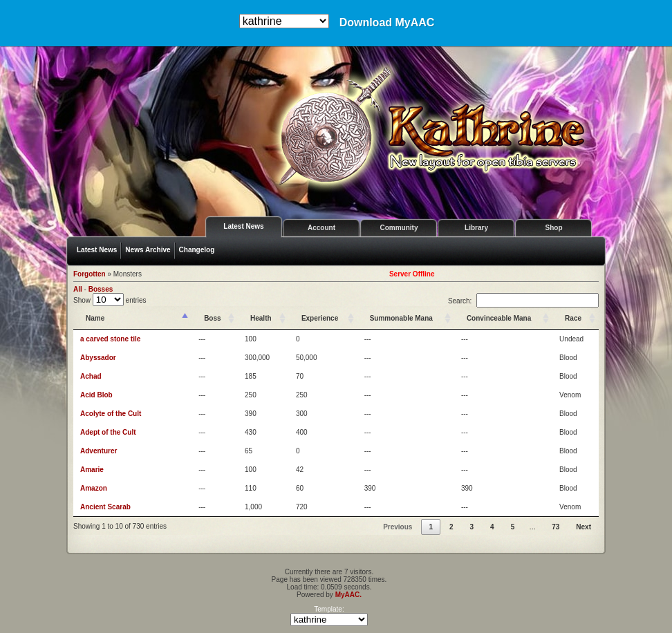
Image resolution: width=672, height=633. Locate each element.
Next (584, 527)
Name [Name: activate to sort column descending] (95, 318)
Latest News (243, 226)
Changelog (197, 250)
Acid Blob (96, 395)
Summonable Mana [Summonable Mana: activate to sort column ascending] (401, 318)
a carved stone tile (110, 339)
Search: (523, 301)
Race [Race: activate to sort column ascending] (573, 318)
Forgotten (90, 274)
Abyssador (98, 358)
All (78, 289)
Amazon (94, 488)
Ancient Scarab (105, 507)
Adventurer (99, 451)
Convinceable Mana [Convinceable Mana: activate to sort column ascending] (499, 318)
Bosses (101, 289)
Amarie (92, 470)
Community (399, 228)
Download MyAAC (387, 23)
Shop (554, 228)
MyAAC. (348, 595)
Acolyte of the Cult (111, 414)
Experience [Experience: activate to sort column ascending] (320, 318)
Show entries (110, 300)
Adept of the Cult (108, 432)
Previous (398, 527)
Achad (91, 376)
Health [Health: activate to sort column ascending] (261, 318)
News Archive (148, 250)
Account (321, 228)
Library (476, 228)
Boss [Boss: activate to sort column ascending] (212, 318)
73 (556, 527)
